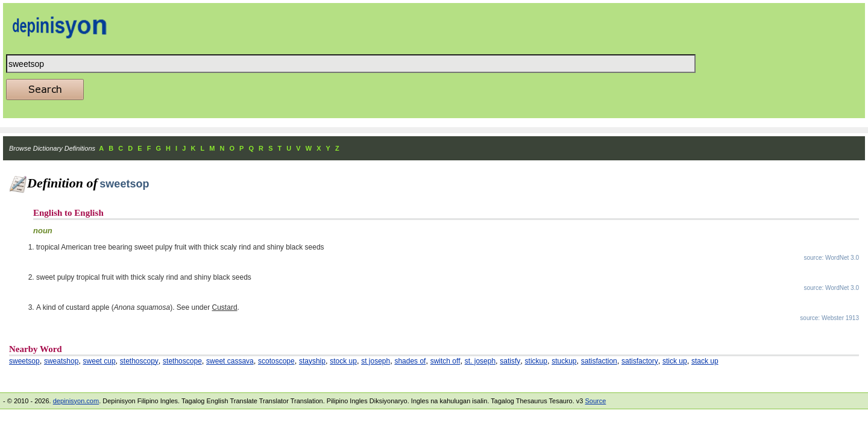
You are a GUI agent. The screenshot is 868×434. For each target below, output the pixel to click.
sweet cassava (230, 361)
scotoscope (276, 361)
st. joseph (480, 361)
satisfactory (640, 361)
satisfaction (599, 361)
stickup (536, 361)
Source (595, 401)
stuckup (564, 361)
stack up (705, 361)
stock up (343, 361)
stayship (312, 361)
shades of (410, 361)
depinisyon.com (76, 401)
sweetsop (24, 361)
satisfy (510, 361)
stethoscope (182, 361)
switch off (445, 361)
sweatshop (61, 361)
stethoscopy (139, 361)
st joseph (376, 361)
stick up (675, 361)
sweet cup (99, 361)
